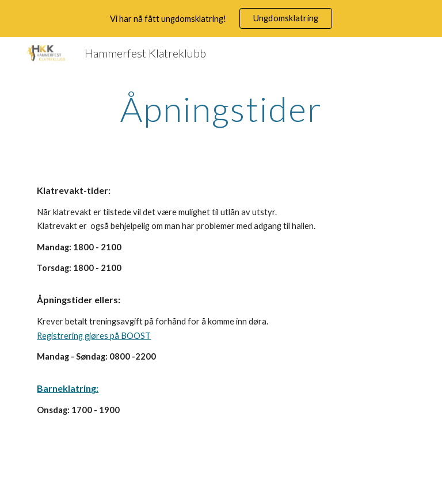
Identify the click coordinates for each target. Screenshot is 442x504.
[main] (221, 109)
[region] (221, 18)
